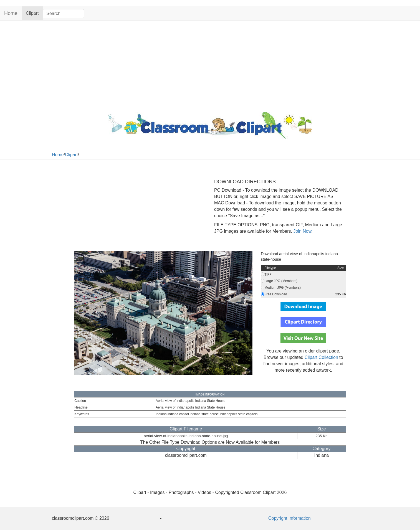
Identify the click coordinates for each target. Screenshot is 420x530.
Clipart (34, 13)
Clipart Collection (321, 357)
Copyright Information (289, 518)
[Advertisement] (210, 65)
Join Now (302, 231)
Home (11, 13)
